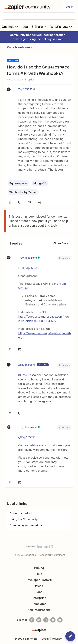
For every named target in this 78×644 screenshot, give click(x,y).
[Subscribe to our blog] (46, 620)
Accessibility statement (52, 555)
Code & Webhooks (19, 47)
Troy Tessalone (28, 258)
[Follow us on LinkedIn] (39, 620)
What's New (62, 27)
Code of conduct (21, 513)
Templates (39, 604)
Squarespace (18, 183)
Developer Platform (39, 580)
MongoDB (40, 183)
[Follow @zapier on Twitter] (53, 620)
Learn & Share (35, 27)
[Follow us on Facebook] (32, 620)
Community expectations (26, 525)
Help (39, 574)
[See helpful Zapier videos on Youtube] (60, 620)
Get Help (10, 27)
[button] (70, 7)
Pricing (39, 568)
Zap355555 (25, 89)
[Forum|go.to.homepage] (28, 7)
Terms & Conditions (25, 555)
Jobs (39, 592)
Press (39, 586)
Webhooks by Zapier (23, 192)
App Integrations (39, 610)
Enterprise (39, 598)
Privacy (57, 639)
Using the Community (24, 519)
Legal (45, 639)
